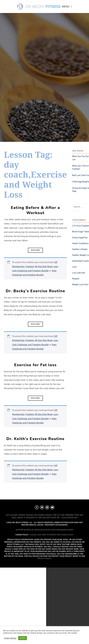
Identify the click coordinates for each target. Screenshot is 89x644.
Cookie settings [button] (10, 638)
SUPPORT (20, 530)
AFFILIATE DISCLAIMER (52, 530)
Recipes (76, 279)
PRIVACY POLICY (44, 559)
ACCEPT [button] (23, 638)
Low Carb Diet (79, 273)
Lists (74, 267)
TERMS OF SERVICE (33, 530)
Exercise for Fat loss (35, 365)
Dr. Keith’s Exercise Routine (35, 439)
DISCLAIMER (68, 530)
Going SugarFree (80, 238)
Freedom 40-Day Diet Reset (39, 266)
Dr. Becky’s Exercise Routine (35, 291)
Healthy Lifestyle (80, 249)
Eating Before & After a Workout (35, 210)
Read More (35, 250)
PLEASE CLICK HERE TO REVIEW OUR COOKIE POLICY (52, 535)
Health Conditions (80, 243)
